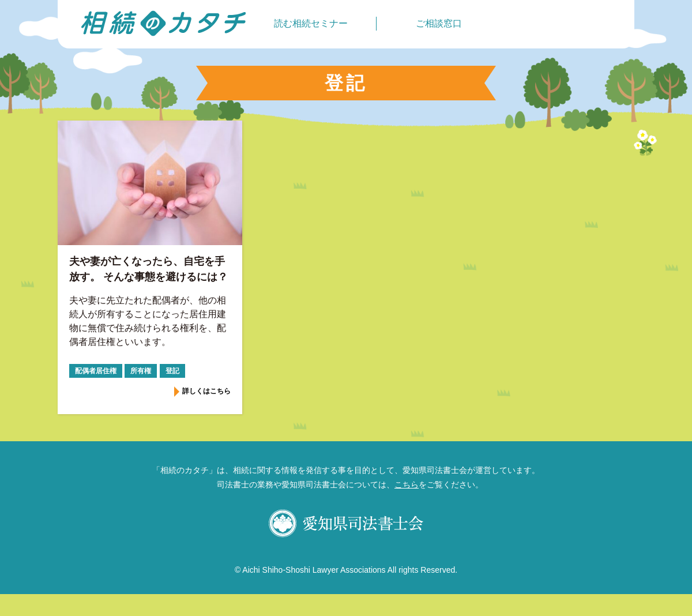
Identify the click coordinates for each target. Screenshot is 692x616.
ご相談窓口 (439, 23)
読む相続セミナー (311, 23)
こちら (407, 484)
